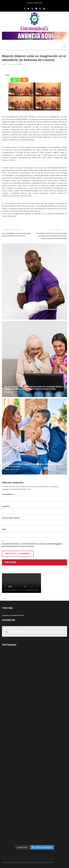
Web (4, 529)
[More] (24, 78)
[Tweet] (4, 75)
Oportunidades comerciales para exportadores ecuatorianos (16, 235)
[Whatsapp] (15, 78)
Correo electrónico (11, 518)
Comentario (8, 494)
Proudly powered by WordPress (13, 862)
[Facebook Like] (3, 75)
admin (4, 64)
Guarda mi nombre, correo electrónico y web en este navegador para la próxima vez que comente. (32, 545)
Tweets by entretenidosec (13, 615)
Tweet (7, 75)
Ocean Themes (48, 862)
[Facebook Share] (2, 75)
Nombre (6, 506)
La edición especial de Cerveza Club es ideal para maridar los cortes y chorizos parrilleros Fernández (51, 236)
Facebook (17, 631)
